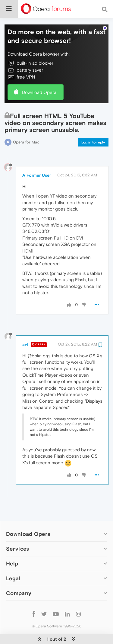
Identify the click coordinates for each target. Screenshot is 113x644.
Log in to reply (93, 124)
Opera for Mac (26, 124)
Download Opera (39, 74)
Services (17, 530)
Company (19, 575)
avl (25, 326)
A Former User (37, 157)
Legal (13, 560)
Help (12, 545)
